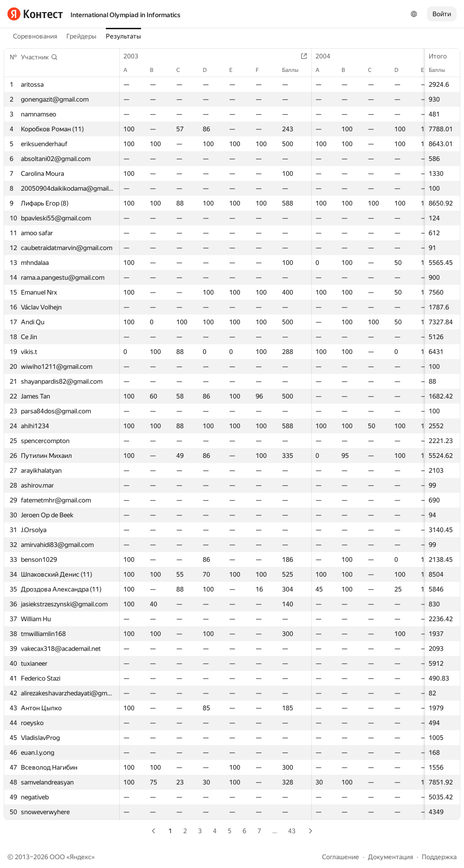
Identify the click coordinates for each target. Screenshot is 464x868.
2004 (328, 56)
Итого (442, 56)
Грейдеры (81, 36)
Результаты (123, 36)
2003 (135, 56)
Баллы (441, 70)
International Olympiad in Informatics (126, 15)
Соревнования (35, 36)
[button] (39, 57)
